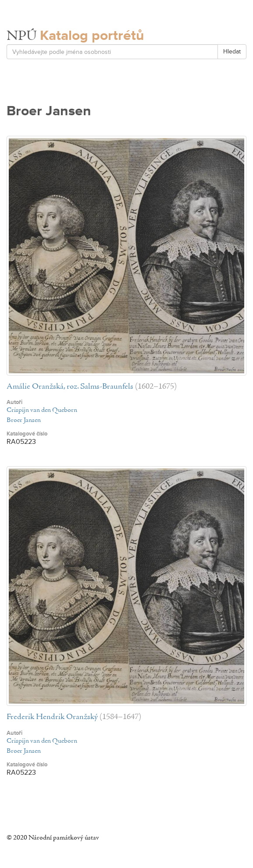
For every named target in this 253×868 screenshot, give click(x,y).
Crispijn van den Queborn (42, 410)
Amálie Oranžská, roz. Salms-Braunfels (70, 387)
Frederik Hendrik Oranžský (52, 717)
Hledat (232, 51)
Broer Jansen (24, 420)
